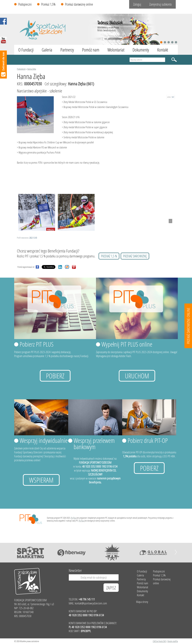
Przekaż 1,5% (48, 4)
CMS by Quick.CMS (159, 641)
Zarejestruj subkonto (160, 4)
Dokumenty (141, 50)
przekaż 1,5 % (109, 256)
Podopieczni (25, 4)
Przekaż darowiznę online (79, 4)
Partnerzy (67, 50)
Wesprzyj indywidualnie (44, 440)
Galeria (47, 50)
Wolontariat (116, 50)
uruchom (137, 376)
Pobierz (55, 376)
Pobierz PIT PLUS (37, 344)
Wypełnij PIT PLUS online (127, 344)
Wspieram (41, 480)
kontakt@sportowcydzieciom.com (91, 603)
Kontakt (163, 50)
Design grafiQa (173, 641)
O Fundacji (26, 50)
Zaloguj (137, 4)
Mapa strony (142, 602)
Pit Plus (73, 518)
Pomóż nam (91, 50)
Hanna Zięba (32, 69)
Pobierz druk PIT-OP (148, 440)
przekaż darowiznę (135, 256)
